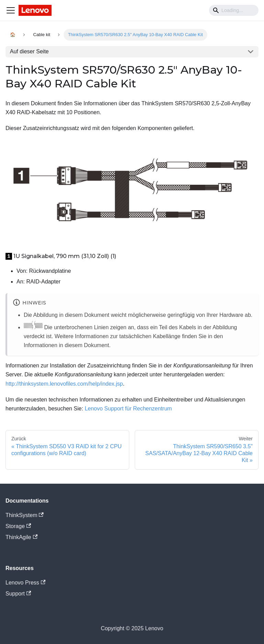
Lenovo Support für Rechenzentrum (128, 409)
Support (18, 594)
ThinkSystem (25, 515)
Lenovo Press (25, 583)
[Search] (234, 10)
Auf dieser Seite (29, 51)
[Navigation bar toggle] (11, 10)
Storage (18, 526)
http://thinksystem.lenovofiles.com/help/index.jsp (64, 384)
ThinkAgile (21, 537)
